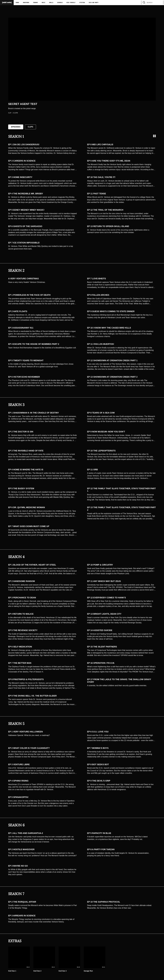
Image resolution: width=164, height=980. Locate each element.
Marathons (26, 3)
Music (44, 3)
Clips (30, 127)
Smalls (51, 3)
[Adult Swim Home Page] (7, 3)
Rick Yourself (71, 3)
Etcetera (82, 3)
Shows (17, 3)
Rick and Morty (94, 3)
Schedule (60, 3)
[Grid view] (154, 136)
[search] (160, 3)
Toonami (35, 3)
